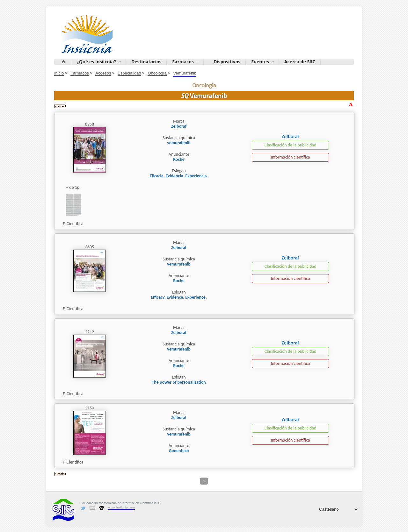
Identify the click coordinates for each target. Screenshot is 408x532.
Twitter (83, 508)
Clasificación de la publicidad (291, 145)
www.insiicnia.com (121, 507)
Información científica (290, 157)
